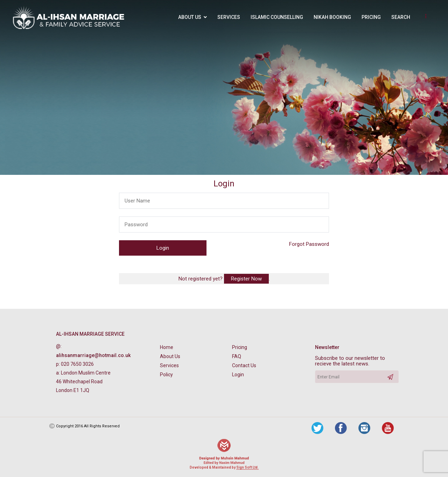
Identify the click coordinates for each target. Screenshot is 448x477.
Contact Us (244, 365)
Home (167, 347)
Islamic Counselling (277, 17)
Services (229, 17)
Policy (166, 375)
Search (401, 17)
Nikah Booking (332, 17)
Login (238, 375)
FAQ (237, 356)
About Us (190, 17)
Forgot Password (309, 244)
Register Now (246, 279)
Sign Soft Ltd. (247, 467)
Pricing (371, 17)
